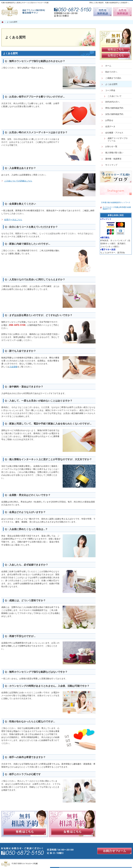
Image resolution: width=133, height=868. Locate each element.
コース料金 (110, 90)
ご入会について (115, 96)
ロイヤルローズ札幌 (30, 864)
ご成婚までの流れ (113, 78)
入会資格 (13, 367)
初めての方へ (111, 72)
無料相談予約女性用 (122, 12)
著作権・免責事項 (113, 159)
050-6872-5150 (17, 325)
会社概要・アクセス (114, 133)
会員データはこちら (13, 220)
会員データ (110, 126)
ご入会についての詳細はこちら (18, 181)
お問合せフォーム (114, 851)
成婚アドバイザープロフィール (118, 140)
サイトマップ (111, 165)
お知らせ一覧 (111, 146)
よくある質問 (10, 53)
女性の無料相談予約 (114, 114)
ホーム (108, 66)
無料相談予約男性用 (103, 12)
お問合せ (109, 120)
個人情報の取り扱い (114, 153)
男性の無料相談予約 (114, 108)
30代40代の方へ (112, 102)
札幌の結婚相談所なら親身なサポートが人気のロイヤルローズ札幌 (25, 3)
